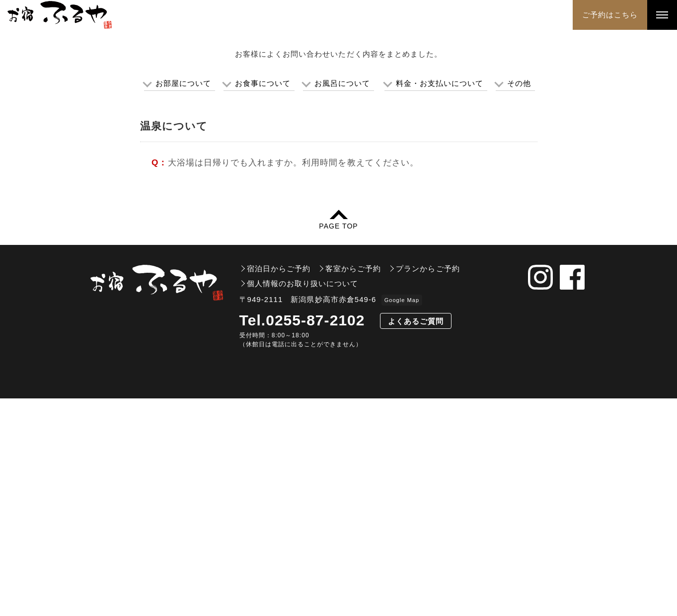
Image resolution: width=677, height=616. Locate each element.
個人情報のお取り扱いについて (303, 501)
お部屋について (183, 301)
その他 (519, 301)
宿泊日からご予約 (279, 486)
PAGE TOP (338, 443)
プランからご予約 (428, 486)
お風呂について (342, 301)
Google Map (402, 518)
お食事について (263, 301)
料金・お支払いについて (440, 301)
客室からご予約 (353, 486)
